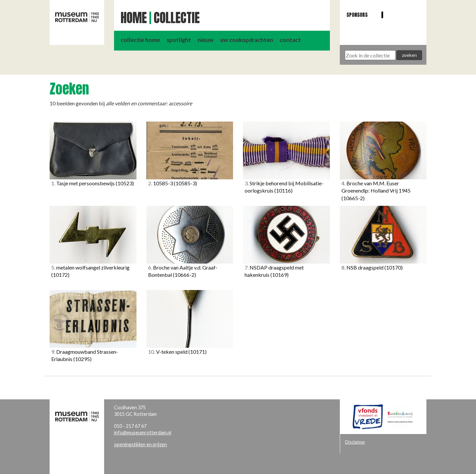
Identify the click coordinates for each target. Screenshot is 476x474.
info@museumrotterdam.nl (143, 433)
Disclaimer (355, 442)
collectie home (140, 40)
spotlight (179, 40)
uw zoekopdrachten (247, 40)
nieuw (206, 40)
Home (134, 18)
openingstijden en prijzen (140, 444)
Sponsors (357, 15)
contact (290, 40)
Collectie (177, 18)
